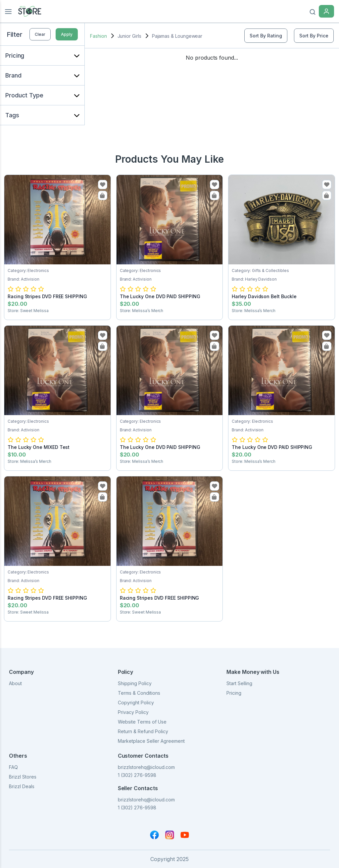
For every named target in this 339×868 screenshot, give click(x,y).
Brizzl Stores (23, 777)
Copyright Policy (136, 703)
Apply (67, 34)
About (15, 683)
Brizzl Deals (22, 786)
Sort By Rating (266, 36)
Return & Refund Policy (143, 731)
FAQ (13, 767)
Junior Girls (129, 36)
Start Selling (239, 683)
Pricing (234, 693)
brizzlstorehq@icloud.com (146, 767)
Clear (40, 34)
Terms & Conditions (139, 693)
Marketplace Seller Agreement (151, 741)
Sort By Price (314, 36)
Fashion (98, 36)
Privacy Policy (133, 712)
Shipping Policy (135, 683)
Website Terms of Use (142, 722)
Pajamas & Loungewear (177, 36)
